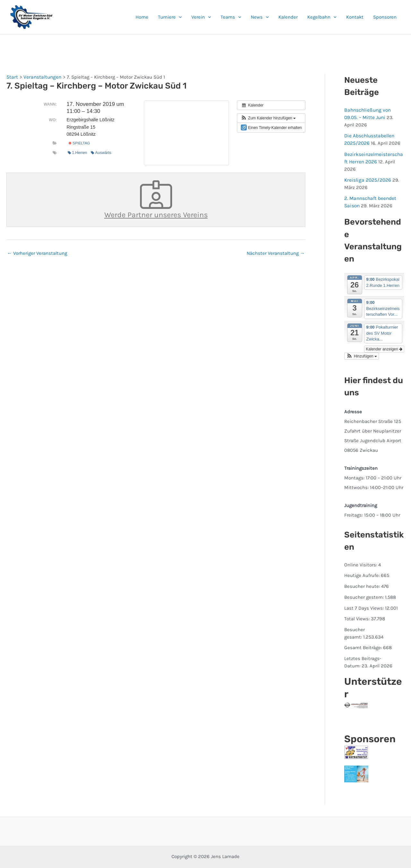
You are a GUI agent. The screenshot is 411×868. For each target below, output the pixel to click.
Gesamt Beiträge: (364, 631)
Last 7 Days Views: (365, 591)
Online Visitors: (361, 548)
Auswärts (101, 152)
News (260, 17)
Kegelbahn (322, 17)
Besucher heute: (363, 570)
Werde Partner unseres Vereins (156, 199)
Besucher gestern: (365, 580)
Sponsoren (385, 17)
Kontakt (355, 17)
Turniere (170, 17)
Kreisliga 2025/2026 (367, 164)
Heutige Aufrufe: (363, 559)
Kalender (288, 17)
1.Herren (77, 152)
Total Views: (358, 602)
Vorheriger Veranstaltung (37, 252)
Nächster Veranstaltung (276, 252)
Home (142, 17)
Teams (231, 17)
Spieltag (79, 143)
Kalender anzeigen (384, 332)
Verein (201, 17)
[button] (179, 17)
